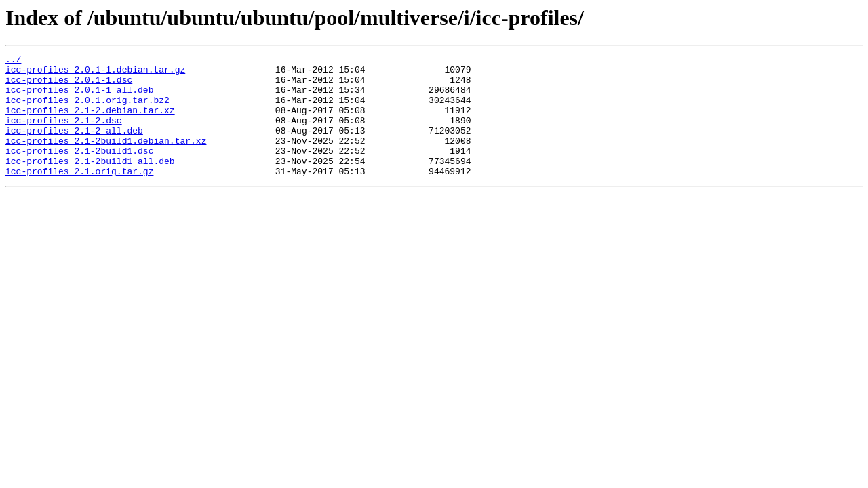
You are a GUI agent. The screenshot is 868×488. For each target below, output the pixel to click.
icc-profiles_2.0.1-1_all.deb (79, 98)
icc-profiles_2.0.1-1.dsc (69, 85)
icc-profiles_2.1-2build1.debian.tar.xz (106, 159)
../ (13, 61)
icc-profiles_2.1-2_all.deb (74, 146)
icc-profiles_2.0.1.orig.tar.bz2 (87, 110)
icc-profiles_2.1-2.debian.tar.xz (90, 122)
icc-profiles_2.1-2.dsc (64, 134)
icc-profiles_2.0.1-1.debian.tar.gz (95, 73)
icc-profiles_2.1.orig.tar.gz (79, 195)
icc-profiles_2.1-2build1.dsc (79, 171)
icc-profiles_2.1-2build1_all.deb (90, 183)
